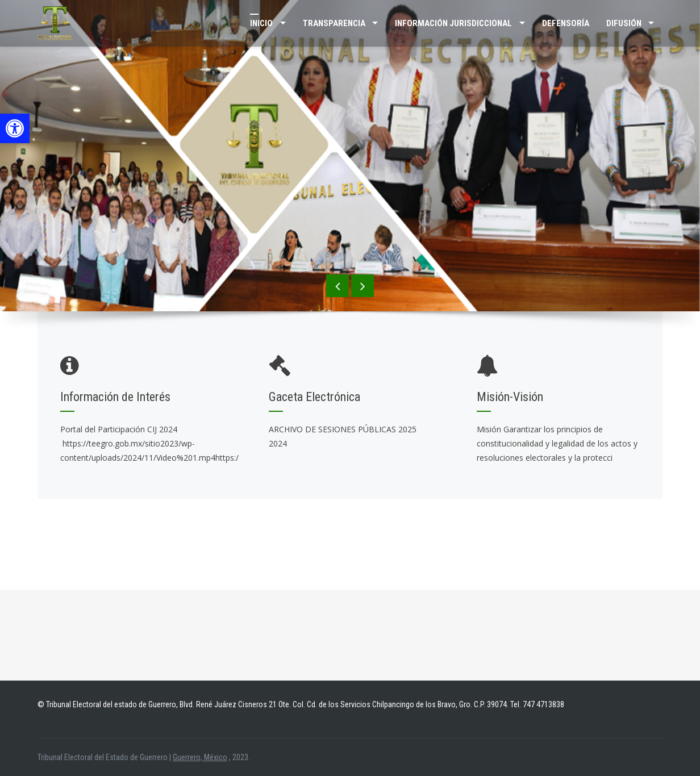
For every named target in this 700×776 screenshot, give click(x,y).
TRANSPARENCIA (334, 23)
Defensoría (566, 23)
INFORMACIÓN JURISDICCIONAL (453, 23)
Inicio (261, 23)
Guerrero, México (200, 757)
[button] (15, 128)
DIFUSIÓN (624, 23)
